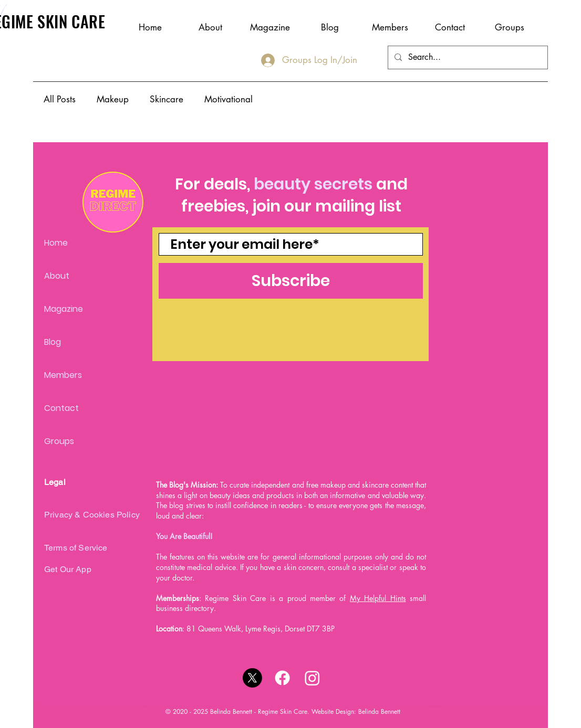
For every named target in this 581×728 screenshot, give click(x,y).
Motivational (229, 99)
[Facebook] (282, 678)
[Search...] (467, 57)
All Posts (60, 99)
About (57, 276)
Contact (61, 408)
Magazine (64, 309)
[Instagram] (312, 678)
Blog (53, 342)
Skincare (167, 99)
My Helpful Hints (378, 598)
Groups (59, 441)
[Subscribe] (291, 281)
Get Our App (68, 569)
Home (56, 243)
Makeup (113, 99)
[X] (252, 678)
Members (63, 375)
